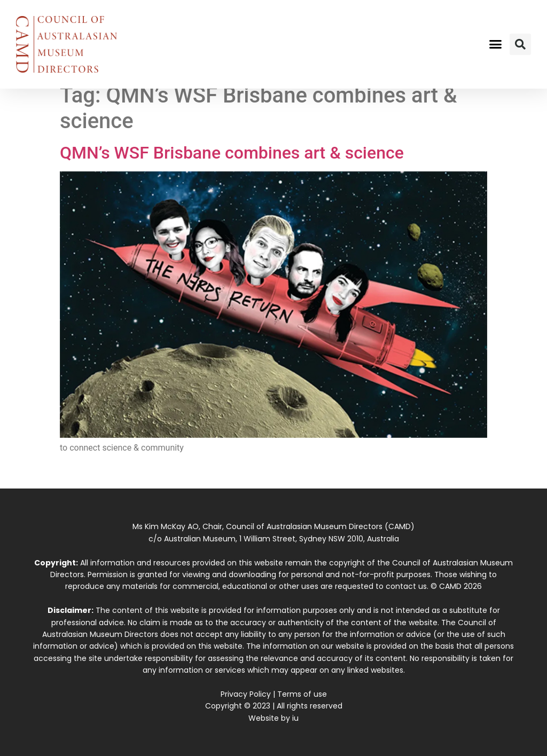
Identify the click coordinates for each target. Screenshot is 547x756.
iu (295, 718)
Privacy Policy (246, 694)
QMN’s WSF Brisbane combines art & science (232, 153)
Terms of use (302, 694)
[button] (495, 44)
